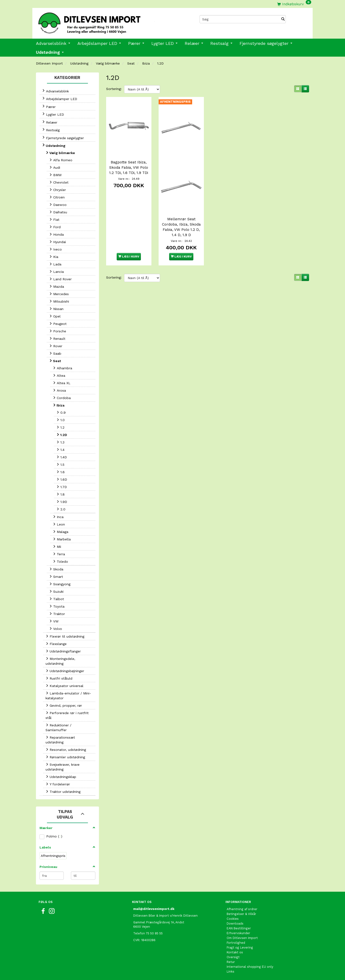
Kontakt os (235, 952)
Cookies (233, 919)
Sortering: (114, 89)
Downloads (235, 923)
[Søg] (283, 19)
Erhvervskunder (238, 933)
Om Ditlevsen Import (242, 938)
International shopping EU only (250, 967)
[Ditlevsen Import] (102, 21)
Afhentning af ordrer (242, 909)
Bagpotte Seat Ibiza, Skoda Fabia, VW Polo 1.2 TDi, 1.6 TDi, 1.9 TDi (129, 167)
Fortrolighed (236, 943)
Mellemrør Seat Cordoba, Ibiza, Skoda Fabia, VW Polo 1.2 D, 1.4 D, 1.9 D (181, 227)
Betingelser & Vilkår (241, 914)
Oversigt (233, 957)
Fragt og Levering (240, 947)
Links (230, 971)
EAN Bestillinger (239, 928)
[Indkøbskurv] (294, 4)
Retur (231, 962)
